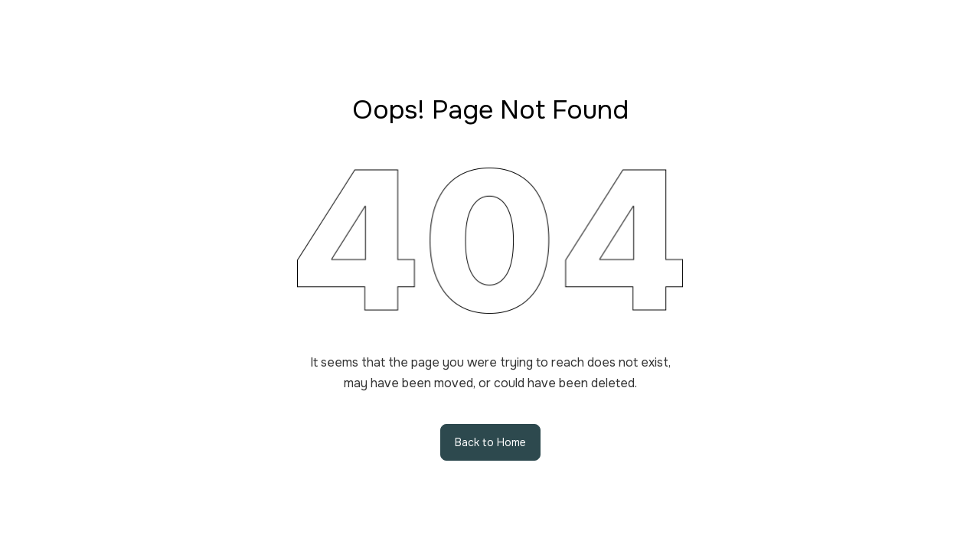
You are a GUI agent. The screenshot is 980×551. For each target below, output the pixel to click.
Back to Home (490, 442)
